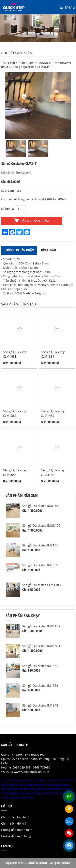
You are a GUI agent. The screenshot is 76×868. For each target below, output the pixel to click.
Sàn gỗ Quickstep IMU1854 (41, 646)
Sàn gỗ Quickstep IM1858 (40, 686)
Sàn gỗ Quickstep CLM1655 (15, 473)
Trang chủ (8, 63)
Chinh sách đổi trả (14, 823)
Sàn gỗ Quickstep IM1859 (40, 565)
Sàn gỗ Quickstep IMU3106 (41, 525)
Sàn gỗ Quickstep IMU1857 (41, 626)
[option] (38, 106)
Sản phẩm (27, 63)
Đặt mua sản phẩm (32, 221)
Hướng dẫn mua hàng (16, 836)
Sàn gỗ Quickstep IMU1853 (41, 506)
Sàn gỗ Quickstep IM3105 (40, 545)
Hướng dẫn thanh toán (17, 830)
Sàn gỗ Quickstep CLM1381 (53, 354)
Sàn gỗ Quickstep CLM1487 (53, 413)
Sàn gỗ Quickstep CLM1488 (15, 354)
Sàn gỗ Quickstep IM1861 (40, 666)
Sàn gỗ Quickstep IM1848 (40, 705)
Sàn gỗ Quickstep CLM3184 (53, 473)
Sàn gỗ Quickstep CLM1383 (15, 413)
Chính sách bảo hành (16, 817)
